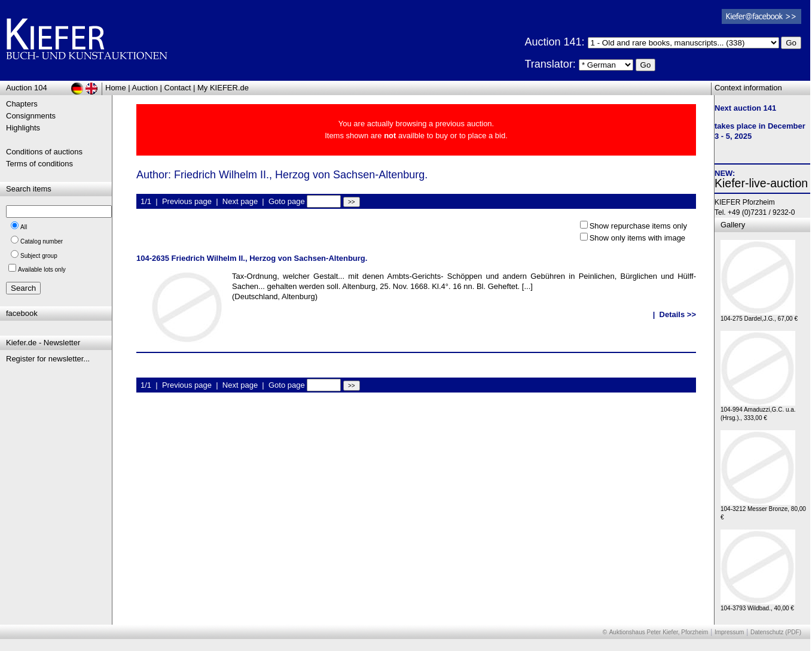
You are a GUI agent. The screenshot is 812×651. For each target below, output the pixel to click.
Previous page (187, 201)
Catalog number (42, 241)
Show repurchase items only (638, 226)
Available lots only (42, 270)
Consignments (31, 116)
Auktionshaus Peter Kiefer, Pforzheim (659, 632)
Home (116, 88)
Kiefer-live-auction (761, 183)
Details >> (678, 314)
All (24, 227)
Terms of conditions (39, 164)
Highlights (23, 128)
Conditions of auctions (44, 152)
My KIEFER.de (223, 88)
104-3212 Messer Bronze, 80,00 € (763, 510)
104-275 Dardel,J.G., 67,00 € (759, 316)
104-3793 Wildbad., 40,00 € (758, 605)
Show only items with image (637, 238)
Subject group (39, 256)
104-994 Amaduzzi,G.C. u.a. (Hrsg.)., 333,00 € (758, 411)
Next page (240, 201)
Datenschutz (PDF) (776, 632)
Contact (178, 88)
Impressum (729, 632)
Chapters (22, 104)
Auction (145, 88)
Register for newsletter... (48, 359)
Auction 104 (27, 88)
